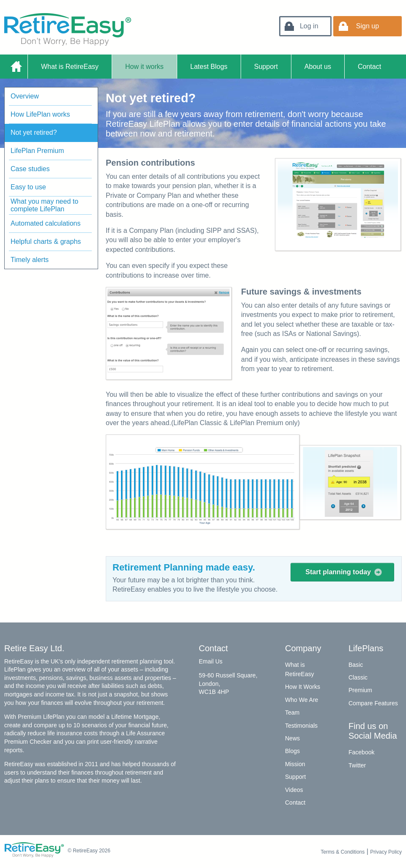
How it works (144, 67)
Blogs (292, 751)
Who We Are (302, 700)
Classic (358, 677)
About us (318, 67)
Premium (360, 690)
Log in (309, 26)
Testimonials (301, 726)
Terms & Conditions (343, 852)
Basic (356, 665)
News (292, 738)
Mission (295, 764)
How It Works (303, 687)
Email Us (211, 661)
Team (292, 712)
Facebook (361, 752)
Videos (294, 790)
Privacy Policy (386, 852)
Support (266, 67)
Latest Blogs (209, 67)
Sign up (368, 26)
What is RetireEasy (70, 67)
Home (16, 67)
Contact (369, 67)
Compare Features (373, 703)
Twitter (357, 765)
